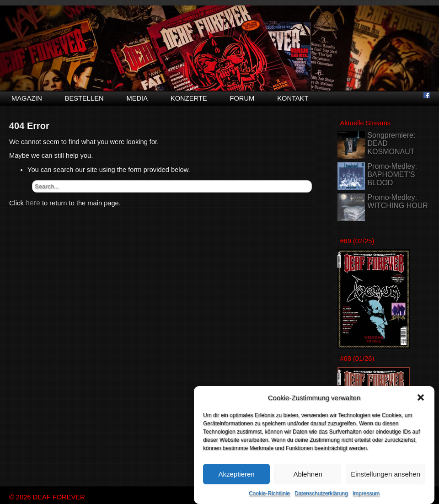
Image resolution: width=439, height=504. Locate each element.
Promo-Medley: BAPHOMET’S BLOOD (392, 174)
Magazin (27, 98)
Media (137, 98)
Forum (242, 98)
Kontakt (293, 98)
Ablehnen (308, 474)
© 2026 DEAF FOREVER (47, 497)
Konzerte (189, 98)
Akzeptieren (236, 474)
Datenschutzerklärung (321, 494)
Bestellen (84, 98)
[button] (421, 398)
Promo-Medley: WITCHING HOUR (397, 201)
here (33, 203)
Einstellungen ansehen (385, 474)
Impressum (366, 494)
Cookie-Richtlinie (269, 494)
